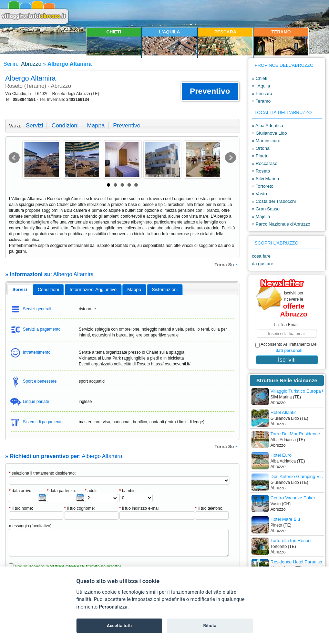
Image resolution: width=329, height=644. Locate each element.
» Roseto (261, 171)
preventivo (127, 126)
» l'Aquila (261, 86)
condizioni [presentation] (49, 289)
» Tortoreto (263, 186)
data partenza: (61, 491)
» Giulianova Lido (269, 133)
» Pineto (260, 156)
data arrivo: (21, 491)
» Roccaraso (265, 163)
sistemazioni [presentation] (165, 289)
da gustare (263, 264)
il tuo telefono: (209, 508)
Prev (14, 158)
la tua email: (287, 325)
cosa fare (261, 256)
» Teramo (261, 101)
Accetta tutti (119, 626)
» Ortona (261, 148)
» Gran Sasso (266, 209)
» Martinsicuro (266, 141)
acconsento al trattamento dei (286, 347)
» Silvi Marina (265, 179)
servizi (34, 126)
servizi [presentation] (20, 289)
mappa (96, 126)
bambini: (128, 491)
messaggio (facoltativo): (31, 526)
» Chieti (260, 78)
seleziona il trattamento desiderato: (42, 473)
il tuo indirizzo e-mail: (140, 508)
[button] (210, 91)
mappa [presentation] (134, 289)
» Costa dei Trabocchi (274, 201)
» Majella (261, 216)
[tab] (20, 290)
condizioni (65, 126)
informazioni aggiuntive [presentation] (93, 289)
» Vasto (259, 194)
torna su (227, 264)
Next (230, 158)
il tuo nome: (21, 508)
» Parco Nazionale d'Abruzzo (281, 224)
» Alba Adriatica (268, 126)
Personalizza (113, 607)
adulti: (92, 491)
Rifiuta (210, 626)
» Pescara (262, 94)
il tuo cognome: (79, 508)
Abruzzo (31, 64)
